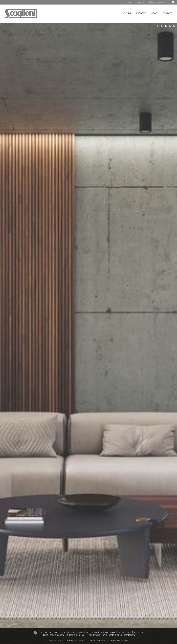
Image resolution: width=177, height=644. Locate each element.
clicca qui (82, 641)
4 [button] (170, 26)
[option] (88, 333)
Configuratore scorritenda (156, 2)
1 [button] (158, 26)
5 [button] (174, 26)
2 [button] (162, 26)
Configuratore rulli (139, 2)
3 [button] (166, 26)
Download (128, 2)
